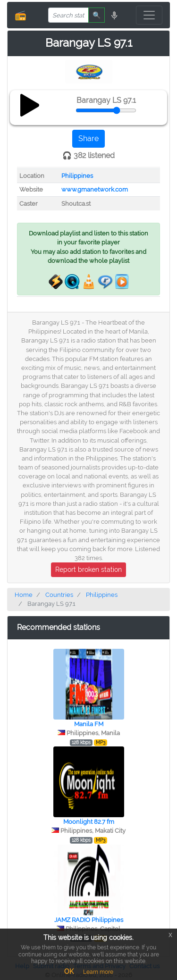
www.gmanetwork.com (95, 189)
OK (69, 972)
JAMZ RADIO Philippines (89, 920)
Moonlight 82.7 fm (89, 822)
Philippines (77, 176)
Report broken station (88, 570)
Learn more (98, 972)
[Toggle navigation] (149, 15)
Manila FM (89, 724)
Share (88, 138)
